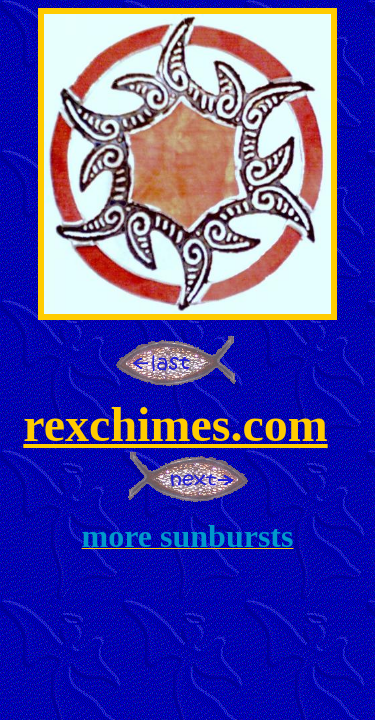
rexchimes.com (175, 424)
